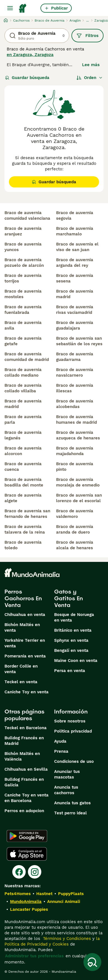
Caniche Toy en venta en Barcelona (27, 798)
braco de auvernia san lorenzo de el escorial (79, 498)
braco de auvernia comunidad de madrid (27, 357)
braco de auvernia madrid (23, 404)
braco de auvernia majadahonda (75, 451)
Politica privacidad (73, 731)
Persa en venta (70, 671)
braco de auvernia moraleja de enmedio (78, 482)
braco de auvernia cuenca (23, 467)
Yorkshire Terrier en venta (25, 643)
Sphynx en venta (71, 640)
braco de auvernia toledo (23, 545)
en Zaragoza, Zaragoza (30, 55)
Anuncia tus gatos (72, 803)
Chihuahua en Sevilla (26, 769)
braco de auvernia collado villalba (23, 388)
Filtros (87, 36)
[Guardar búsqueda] (92, 962)
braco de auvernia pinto (75, 467)
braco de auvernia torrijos (23, 278)
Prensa (61, 751)
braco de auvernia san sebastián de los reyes (79, 341)
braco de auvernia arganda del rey (75, 263)
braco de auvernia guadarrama (75, 357)
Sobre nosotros (70, 721)
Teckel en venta (21, 682)
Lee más (91, 65)
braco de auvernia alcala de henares (75, 545)
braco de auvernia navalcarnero (75, 372)
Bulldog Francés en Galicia (24, 782)
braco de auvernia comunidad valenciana (27, 216)
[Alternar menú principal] (10, 8)
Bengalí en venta (71, 650)
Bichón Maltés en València (22, 756)
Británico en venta (73, 630)
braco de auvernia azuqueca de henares (78, 435)
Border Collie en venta (21, 669)
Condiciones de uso (74, 761)
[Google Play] (27, 836)
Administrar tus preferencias (34, 956)
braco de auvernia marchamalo (75, 231)
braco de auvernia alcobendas (75, 404)
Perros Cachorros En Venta (23, 598)
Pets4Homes (18, 894)
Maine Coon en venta (76, 661)
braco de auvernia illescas (75, 388)
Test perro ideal (70, 813)
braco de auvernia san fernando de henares (27, 514)
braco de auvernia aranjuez (23, 231)
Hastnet (44, 894)
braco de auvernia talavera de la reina (25, 529)
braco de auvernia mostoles (23, 294)
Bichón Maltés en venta (22, 627)
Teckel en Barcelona (26, 728)
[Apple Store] (27, 854)
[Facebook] (19, 872)
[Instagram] (35, 872)
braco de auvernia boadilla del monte (24, 482)
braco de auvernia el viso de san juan (77, 247)
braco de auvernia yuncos (23, 247)
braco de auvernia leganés (23, 435)
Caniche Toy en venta (27, 692)
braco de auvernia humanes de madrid (76, 420)
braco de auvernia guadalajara (75, 325)
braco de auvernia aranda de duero (75, 529)
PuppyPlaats (71, 894)
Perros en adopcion (24, 811)
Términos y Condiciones (66, 939)
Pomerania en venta (25, 656)
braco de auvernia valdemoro (75, 514)
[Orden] (90, 78)
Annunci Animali (64, 902)
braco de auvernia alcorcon (23, 451)
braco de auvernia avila (23, 325)
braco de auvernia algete (23, 498)
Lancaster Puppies (29, 909)
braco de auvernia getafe (23, 341)
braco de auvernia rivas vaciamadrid (75, 310)
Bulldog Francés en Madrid (24, 741)
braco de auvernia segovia (75, 216)
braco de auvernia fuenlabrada (23, 310)
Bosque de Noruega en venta (74, 617)
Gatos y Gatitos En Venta (69, 598)
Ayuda (60, 741)
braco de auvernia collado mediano (23, 372)
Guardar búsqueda (27, 78)
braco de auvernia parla (23, 420)
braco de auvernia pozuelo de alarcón (24, 263)
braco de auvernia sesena (75, 278)
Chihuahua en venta (25, 615)
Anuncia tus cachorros (66, 790)
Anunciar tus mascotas (67, 774)
